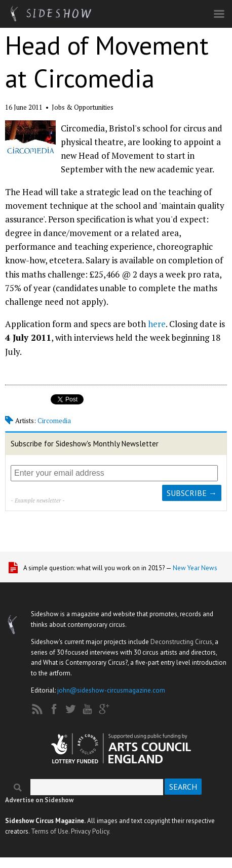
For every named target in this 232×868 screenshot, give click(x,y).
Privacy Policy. (91, 831)
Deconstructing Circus (181, 642)
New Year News (195, 568)
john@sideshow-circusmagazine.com (111, 690)
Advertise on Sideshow (39, 800)
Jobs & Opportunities (83, 107)
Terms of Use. (50, 831)
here (157, 324)
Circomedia (54, 421)
